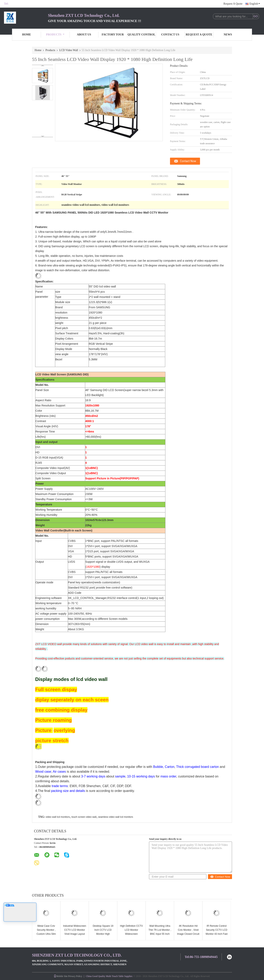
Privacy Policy (75, 976)
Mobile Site (61, 976)
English (255, 4)
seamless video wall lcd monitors (115, 817)
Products (55, 35)
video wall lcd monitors (58, 817)
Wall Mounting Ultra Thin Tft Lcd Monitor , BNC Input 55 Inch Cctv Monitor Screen (160, 932)
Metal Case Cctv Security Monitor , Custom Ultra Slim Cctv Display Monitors (46, 934)
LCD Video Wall (69, 50)
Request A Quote (233, 4)
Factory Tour (113, 35)
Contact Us (170, 35)
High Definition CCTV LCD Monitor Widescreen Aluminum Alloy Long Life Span (131, 934)
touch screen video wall (84, 817)
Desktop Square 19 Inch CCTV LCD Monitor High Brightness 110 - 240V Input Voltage (103, 934)
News (228, 35)
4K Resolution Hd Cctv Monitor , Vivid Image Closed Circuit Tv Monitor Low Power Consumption (188, 934)
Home (26, 35)
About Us (84, 35)
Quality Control (141, 35)
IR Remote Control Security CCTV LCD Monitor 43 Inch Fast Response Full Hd (216, 932)
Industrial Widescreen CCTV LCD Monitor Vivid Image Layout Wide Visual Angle (74, 932)
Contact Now (188, 161)
